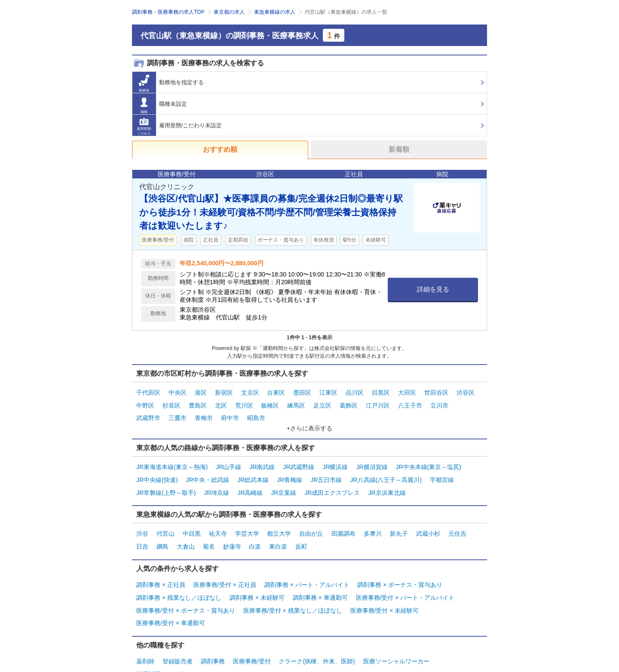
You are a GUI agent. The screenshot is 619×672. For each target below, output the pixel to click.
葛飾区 (349, 402)
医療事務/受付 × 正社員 (225, 568)
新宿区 (224, 392)
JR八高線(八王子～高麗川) (386, 471)
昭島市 (256, 413)
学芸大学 (247, 521)
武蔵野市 (148, 413)
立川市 (439, 402)
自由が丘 (311, 521)
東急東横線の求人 (275, 12)
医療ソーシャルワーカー (396, 637)
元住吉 (457, 521)
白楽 (255, 532)
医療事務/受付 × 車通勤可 (171, 601)
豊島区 (198, 402)
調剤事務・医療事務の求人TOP (168, 12)
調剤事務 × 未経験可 (257, 579)
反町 (301, 532)
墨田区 (302, 392)
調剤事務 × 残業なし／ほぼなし (179, 579)
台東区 (276, 392)
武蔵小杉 (428, 521)
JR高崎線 (250, 482)
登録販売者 (178, 637)
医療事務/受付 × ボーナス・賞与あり (186, 589)
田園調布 (343, 521)
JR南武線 (262, 460)
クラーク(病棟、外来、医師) (317, 637)
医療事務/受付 (252, 637)
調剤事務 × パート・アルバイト (307, 568)
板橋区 (270, 402)
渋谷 (142, 521)
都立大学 (279, 521)
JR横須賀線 (372, 460)
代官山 (165, 521)
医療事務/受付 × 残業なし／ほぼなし (293, 589)
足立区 (322, 402)
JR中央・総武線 (207, 471)
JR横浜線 (335, 460)
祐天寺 (218, 521)
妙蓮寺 (232, 532)
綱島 (162, 532)
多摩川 (373, 521)
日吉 (142, 532)
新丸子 (399, 521)
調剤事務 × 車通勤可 (320, 579)
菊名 (209, 532)
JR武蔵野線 (299, 460)
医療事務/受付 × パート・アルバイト (405, 579)
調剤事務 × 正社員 (161, 568)
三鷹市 (178, 413)
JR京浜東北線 (387, 482)
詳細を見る (433, 289)
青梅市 (204, 413)
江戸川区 (378, 402)
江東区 (328, 392)
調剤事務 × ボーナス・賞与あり (400, 568)
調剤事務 (213, 637)
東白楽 (278, 532)
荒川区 (244, 402)
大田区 (407, 392)
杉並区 (172, 402)
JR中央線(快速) (157, 471)
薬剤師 (145, 637)
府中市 (230, 413)
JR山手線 (228, 460)
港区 (201, 392)
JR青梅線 (290, 471)
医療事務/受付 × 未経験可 (385, 589)
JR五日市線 (326, 471)
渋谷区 (466, 392)
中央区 (178, 392)
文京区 (250, 392)
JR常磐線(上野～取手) (166, 482)
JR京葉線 (283, 482)
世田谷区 (436, 392)
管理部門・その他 (160, 647)
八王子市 (410, 402)
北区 (221, 402)
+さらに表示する (309, 422)
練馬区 (296, 402)
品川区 (355, 392)
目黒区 (381, 392)
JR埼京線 (216, 482)
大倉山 (186, 532)
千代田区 (148, 392)
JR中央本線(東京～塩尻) (428, 460)
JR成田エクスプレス (332, 482)
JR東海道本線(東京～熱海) (172, 460)
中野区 (145, 402)
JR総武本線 (253, 471)
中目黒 (192, 521)
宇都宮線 (442, 471)
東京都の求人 (229, 12)
